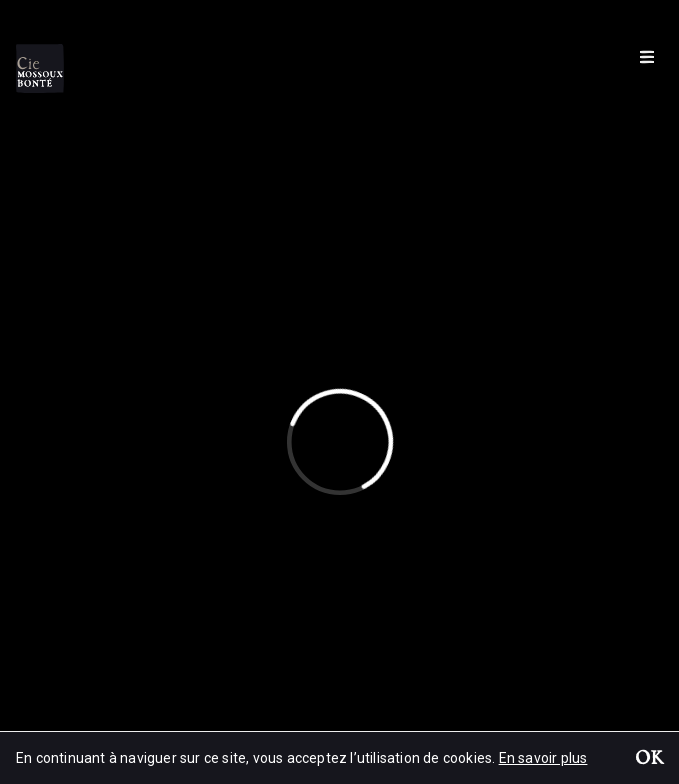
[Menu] (647, 56)
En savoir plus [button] (543, 758)
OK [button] (649, 760)
